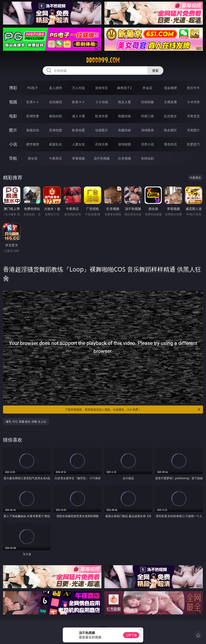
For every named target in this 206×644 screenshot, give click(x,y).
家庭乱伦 (56, 144)
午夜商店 (56, 158)
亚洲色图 (56, 130)
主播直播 (170, 102)
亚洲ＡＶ (33, 102)
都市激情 (33, 144)
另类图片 (193, 130)
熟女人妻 (125, 102)
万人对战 (78, 88)
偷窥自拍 (33, 130)
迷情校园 (125, 144)
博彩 (13, 88)
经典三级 (147, 116)
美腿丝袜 (125, 130)
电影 (13, 116)
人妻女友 (78, 144)
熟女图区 (170, 130)
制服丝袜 (125, 116)
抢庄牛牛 (193, 88)
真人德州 (56, 88)
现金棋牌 (170, 88)
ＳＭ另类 (193, 102)
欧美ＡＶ (78, 102)
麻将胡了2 (124, 88)
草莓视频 (78, 158)
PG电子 (32, 88)
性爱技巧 (193, 144)
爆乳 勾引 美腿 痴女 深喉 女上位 (26, 422)
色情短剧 (147, 158)
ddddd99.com (103, 60)
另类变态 (193, 116)
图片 (13, 130)
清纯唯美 (147, 130)
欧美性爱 (102, 116)
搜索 (155, 71)
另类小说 (147, 144)
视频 (13, 102)
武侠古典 (102, 144)
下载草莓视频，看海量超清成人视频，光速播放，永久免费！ (133, 410)
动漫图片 (102, 130)
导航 (13, 158)
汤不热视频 (102, 158)
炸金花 (147, 88)
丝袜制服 (147, 102)
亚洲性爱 (33, 116)
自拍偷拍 (56, 102)
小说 (13, 144)
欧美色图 (78, 130)
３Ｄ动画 (102, 102)
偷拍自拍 (56, 116)
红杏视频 (125, 158)
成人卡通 (78, 116)
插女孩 (33, 158)
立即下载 (131, 635)
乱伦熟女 (170, 116)
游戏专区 (102, 88)
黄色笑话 (170, 144)
